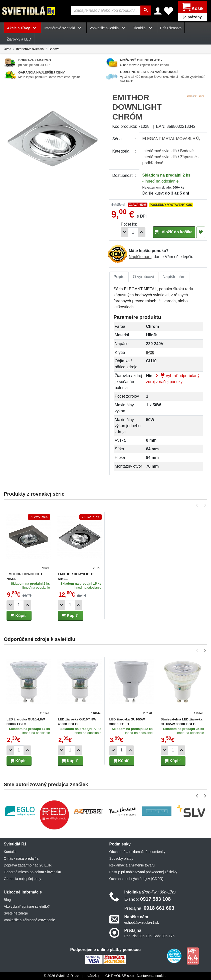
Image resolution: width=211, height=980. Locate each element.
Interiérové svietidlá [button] (64, 28)
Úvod (8, 49)
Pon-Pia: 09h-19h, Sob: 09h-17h (150, 936)
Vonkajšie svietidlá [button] (108, 28)
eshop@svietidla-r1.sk (142, 922)
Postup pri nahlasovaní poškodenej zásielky (143, 872)
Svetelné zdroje (16, 913)
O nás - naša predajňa (21, 858)
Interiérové (160, 151)
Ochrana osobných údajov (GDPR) (136, 879)
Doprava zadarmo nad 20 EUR (28, 865)
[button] (198, 505)
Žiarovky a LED (19, 39)
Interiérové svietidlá (30, 49)
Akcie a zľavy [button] (23, 28)
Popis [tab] (119, 277)
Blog (7, 900)
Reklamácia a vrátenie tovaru (132, 865)
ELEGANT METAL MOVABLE (171, 139)
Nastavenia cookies (152, 976)
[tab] (119, 277)
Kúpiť (18, 616)
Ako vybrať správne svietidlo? (27, 906)
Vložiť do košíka (174, 232)
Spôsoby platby (121, 858)
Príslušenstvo (171, 28)
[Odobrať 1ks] (125, 232)
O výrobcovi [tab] (143, 277)
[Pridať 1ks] (142, 232)
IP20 (150, 352)
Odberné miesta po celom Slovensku (32, 872)
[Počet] (133, 232)
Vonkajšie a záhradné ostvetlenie (29, 920)
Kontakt (10, 852)
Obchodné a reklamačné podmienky (137, 852)
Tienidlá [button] (143, 28)
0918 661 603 (149, 908)
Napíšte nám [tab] (174, 277)
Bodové (54, 49)
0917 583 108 (148, 899)
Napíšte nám (140, 257)
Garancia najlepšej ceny (22, 879)
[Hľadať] (146, 11)
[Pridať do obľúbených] (201, 232)
